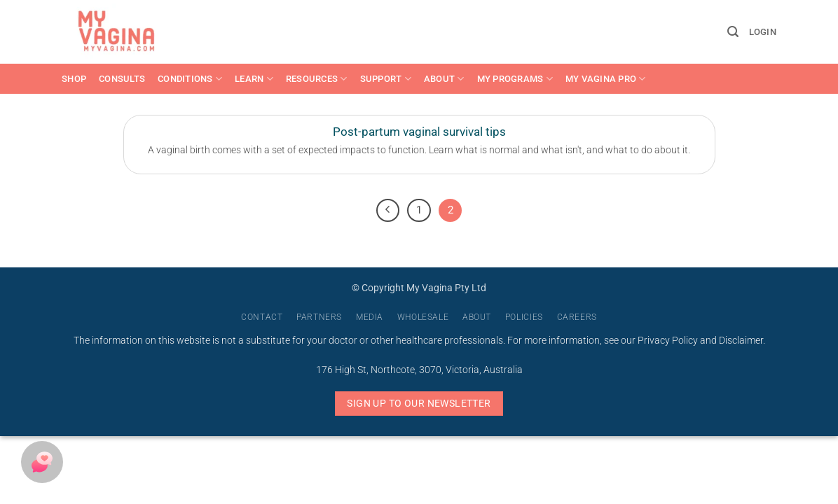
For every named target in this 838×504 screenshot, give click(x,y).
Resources (317, 79)
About (444, 79)
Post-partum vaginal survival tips (419, 132)
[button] (733, 32)
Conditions (190, 79)
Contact (262, 317)
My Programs (515, 79)
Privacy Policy (668, 341)
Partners (319, 317)
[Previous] (388, 211)
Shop (74, 79)
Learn (254, 79)
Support (386, 79)
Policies (524, 317)
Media (370, 317)
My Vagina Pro (606, 79)
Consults (122, 79)
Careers (577, 317)
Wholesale (423, 317)
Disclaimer (741, 341)
